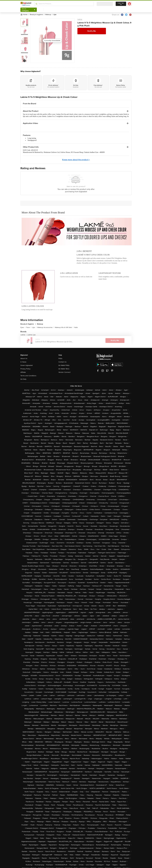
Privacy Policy (25, 369)
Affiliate (23, 372)
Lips (34, 327)
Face (29, 327)
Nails (76, 327)
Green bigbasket (27, 365)
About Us (24, 358)
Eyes (23, 327)
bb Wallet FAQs (64, 365)
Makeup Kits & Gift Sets (64, 327)
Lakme (80, 19)
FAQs (60, 358)
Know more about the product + (76, 160)
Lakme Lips (32, 335)
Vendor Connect (64, 372)
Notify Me (92, 31)
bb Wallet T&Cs (64, 369)
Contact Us (62, 362)
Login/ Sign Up (121, 4)
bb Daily (23, 379)
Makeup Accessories (46, 327)
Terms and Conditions (28, 376)
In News (23, 362)
